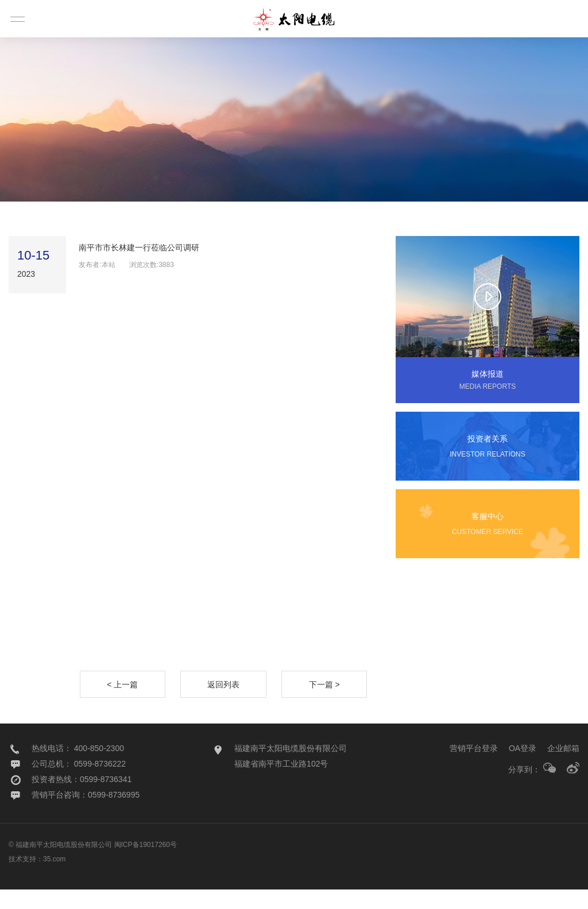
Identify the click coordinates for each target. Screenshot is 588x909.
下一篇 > (324, 704)
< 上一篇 (122, 704)
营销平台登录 (474, 768)
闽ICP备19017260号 (146, 864)
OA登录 (523, 768)
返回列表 (223, 704)
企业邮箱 (563, 768)
